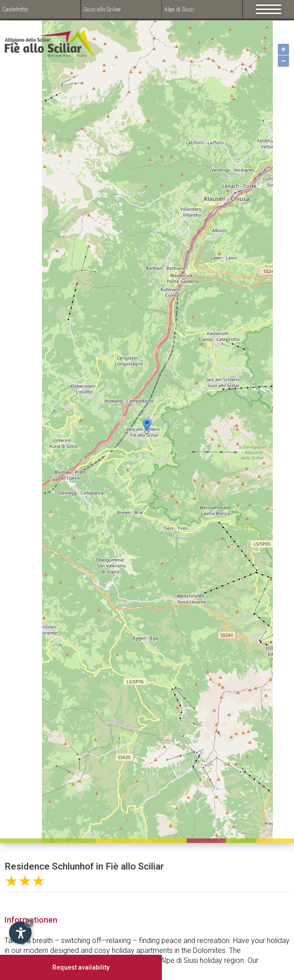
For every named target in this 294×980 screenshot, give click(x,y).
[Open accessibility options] (20, 933)
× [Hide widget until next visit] (29, 923)
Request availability (81, 967)
